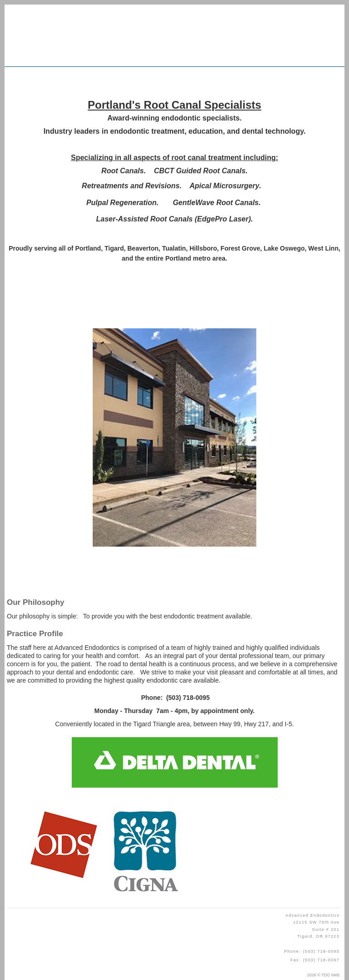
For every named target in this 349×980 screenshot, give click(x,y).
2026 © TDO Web (323, 975)
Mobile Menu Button (19, 79)
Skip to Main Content (25, 8)
